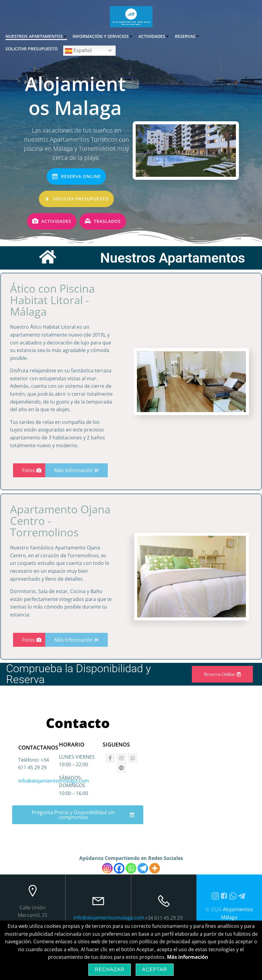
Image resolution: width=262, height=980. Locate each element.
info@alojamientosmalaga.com (54, 813)
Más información (188, 957)
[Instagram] (107, 901)
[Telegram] (143, 901)
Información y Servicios (102, 35)
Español (19, 50)
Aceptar (155, 970)
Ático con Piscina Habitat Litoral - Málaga (52, 333)
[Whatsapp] (131, 901)
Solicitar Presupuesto (230, 35)
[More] (155, 901)
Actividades (153, 35)
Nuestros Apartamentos (35, 35)
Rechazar (110, 970)
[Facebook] (119, 901)
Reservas (186, 35)
